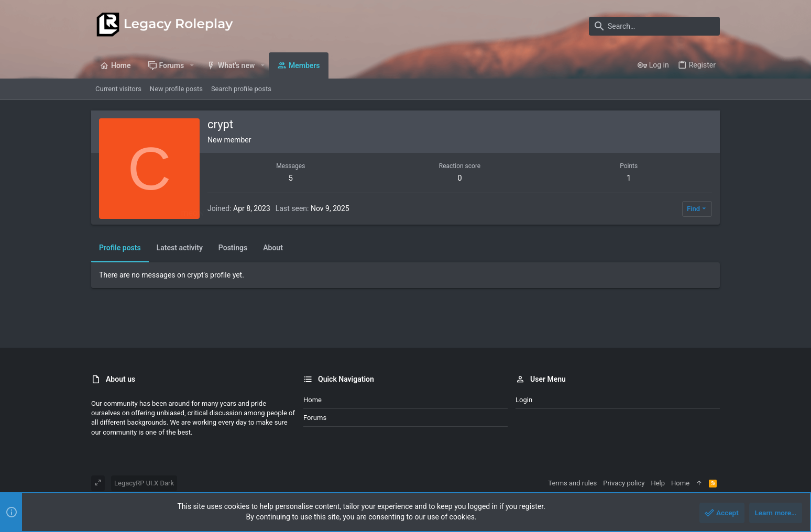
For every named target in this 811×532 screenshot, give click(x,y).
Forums (315, 418)
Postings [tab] (233, 248)
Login (524, 400)
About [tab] (273, 248)
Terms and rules (572, 483)
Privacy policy (624, 483)
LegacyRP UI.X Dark (144, 483)
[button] (191, 65)
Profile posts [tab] (120, 248)
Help (658, 483)
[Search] (654, 26)
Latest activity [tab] (180, 248)
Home (313, 400)
